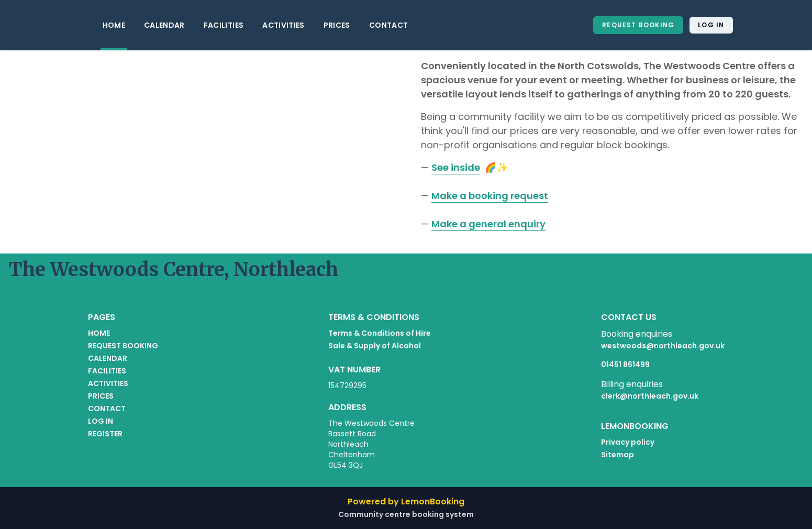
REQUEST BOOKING (638, 25)
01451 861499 (625, 365)
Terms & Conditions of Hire (380, 333)
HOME (114, 25)
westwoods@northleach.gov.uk (663, 346)
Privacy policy (628, 442)
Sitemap (618, 455)
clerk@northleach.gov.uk (650, 396)
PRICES (337, 25)
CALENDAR (164, 25)
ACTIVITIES (283, 25)
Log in (711, 25)
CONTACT (388, 25)
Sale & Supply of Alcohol (375, 346)
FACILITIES (224, 25)
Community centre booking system (406, 514)
